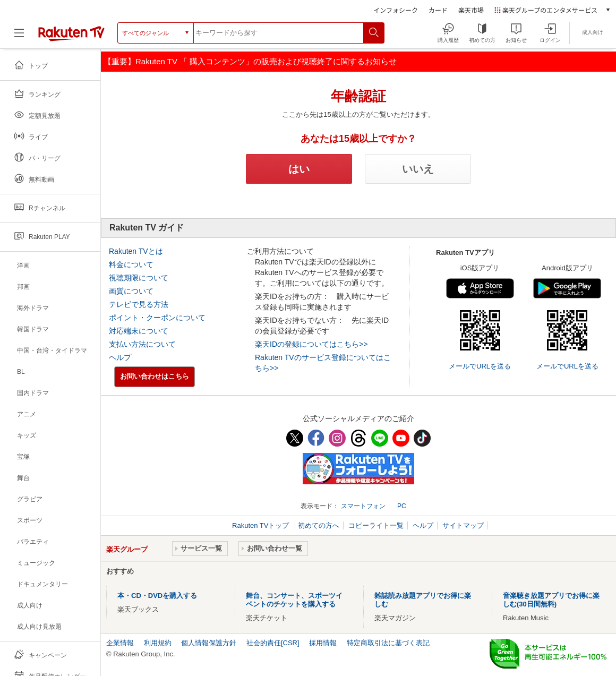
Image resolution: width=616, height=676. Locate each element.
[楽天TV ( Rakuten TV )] (71, 37)
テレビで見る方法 (139, 304)
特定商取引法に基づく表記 (388, 643)
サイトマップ (463, 525)
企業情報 (120, 643)
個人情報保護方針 (209, 643)
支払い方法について (142, 344)
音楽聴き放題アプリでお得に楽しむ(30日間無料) (551, 600)
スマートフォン (363, 506)
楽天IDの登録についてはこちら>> (311, 344)
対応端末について (139, 331)
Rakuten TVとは (136, 251)
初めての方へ (319, 525)
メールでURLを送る (480, 366)
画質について (131, 291)
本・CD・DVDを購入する (157, 596)
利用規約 (158, 643)
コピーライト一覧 (376, 525)
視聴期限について (139, 278)
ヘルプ (120, 357)
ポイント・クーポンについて (157, 318)
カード (438, 10)
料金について (131, 264)
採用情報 (323, 643)
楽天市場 (471, 10)
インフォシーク (396, 10)
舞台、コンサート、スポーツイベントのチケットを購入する (294, 600)
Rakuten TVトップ (262, 525)
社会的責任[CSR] (273, 643)
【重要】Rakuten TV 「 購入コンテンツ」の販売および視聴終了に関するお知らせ (250, 61)
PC (402, 506)
